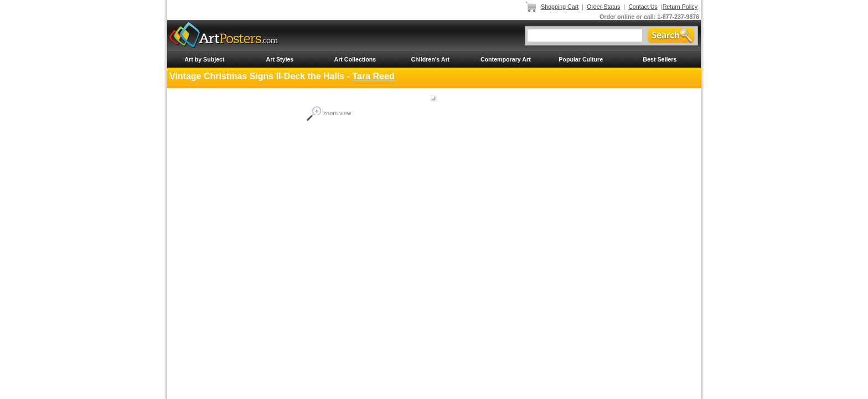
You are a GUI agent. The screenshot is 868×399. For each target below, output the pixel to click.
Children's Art (431, 59)
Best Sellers (660, 59)
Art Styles (280, 59)
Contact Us (643, 7)
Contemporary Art (506, 59)
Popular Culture (581, 59)
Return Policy (680, 7)
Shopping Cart (560, 7)
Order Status (603, 7)
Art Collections (355, 59)
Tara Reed (373, 76)
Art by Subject (204, 59)
